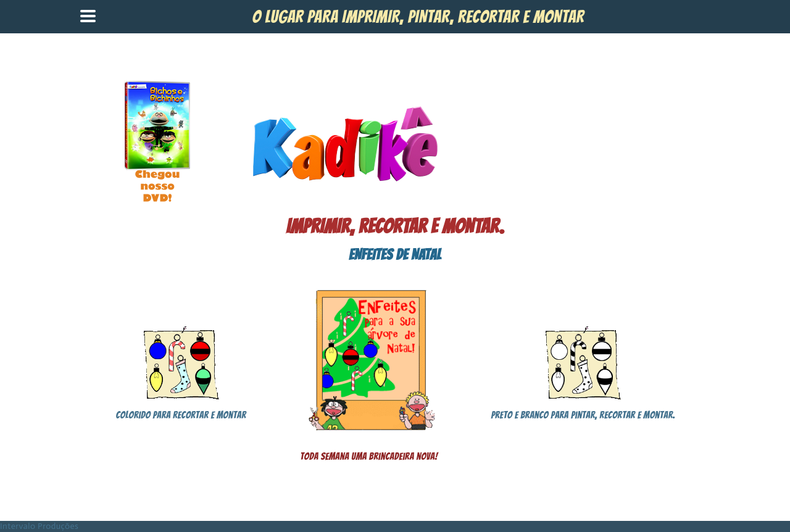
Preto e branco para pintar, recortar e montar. (583, 415)
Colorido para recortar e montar (181, 415)
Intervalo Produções (39, 526)
